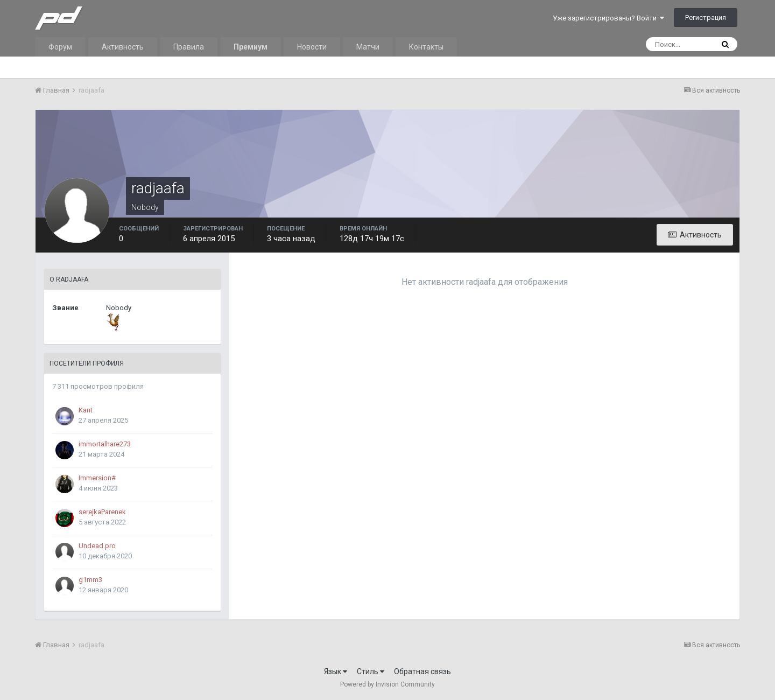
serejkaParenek (102, 512)
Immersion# (97, 478)
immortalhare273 (105, 444)
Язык (336, 671)
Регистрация (706, 17)
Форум (60, 47)
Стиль (371, 671)
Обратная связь (422, 671)
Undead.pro (97, 546)
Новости (312, 47)
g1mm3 (90, 580)
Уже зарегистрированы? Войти (608, 18)
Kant (86, 410)
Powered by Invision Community (387, 684)
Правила (189, 47)
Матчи (368, 47)
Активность (123, 47)
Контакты (426, 47)
